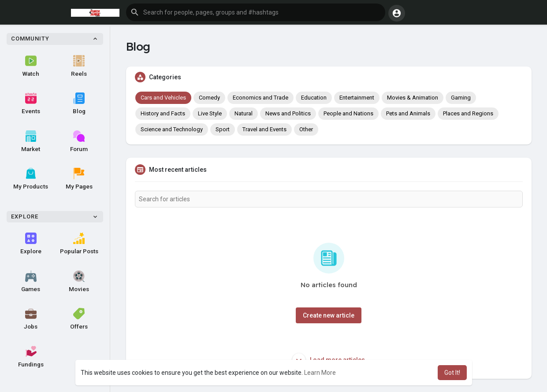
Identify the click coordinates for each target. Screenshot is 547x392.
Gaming (461, 98)
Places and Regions (468, 113)
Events (31, 104)
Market (31, 141)
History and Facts (163, 113)
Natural (244, 113)
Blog (79, 104)
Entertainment (357, 98)
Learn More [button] (320, 373)
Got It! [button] (452, 373)
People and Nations (348, 113)
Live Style (210, 113)
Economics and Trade (260, 98)
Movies (79, 281)
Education (314, 98)
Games (31, 281)
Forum (79, 141)
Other (306, 129)
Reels (79, 66)
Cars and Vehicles (163, 98)
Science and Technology (172, 129)
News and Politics (288, 113)
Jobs (31, 319)
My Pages (79, 179)
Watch (31, 66)
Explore (31, 244)
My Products (31, 179)
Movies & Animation (413, 98)
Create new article (329, 315)
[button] (256, 12)
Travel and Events (264, 129)
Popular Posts (79, 244)
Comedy (209, 98)
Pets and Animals (408, 113)
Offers (79, 319)
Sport (223, 129)
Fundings (31, 357)
